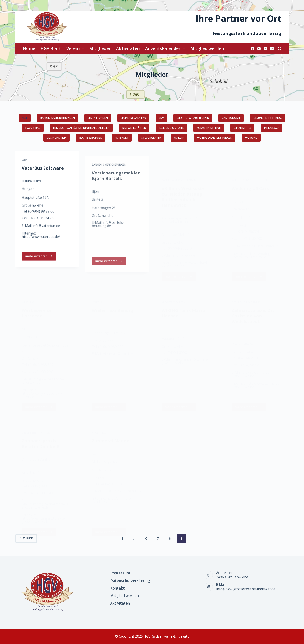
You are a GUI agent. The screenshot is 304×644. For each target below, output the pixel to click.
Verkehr (179, 138)
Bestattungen (98, 118)
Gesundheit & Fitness (268, 118)
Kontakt (117, 588)
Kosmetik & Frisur (209, 128)
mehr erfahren (39, 263)
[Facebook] (253, 49)
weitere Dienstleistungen (215, 138)
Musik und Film (56, 138)
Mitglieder (100, 48)
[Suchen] (280, 49)
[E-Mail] (266, 49)
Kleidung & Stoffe (171, 128)
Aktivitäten (128, 48)
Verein (76, 48)
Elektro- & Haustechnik (193, 118)
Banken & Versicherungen (58, 118)
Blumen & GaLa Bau (133, 118)
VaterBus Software (43, 173)
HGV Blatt (51, 48)
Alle (25, 118)
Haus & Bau (33, 128)
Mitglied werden (207, 48)
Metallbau (271, 128)
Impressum (120, 573)
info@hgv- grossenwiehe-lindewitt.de (246, 589)
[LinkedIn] (272, 49)
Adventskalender (166, 48)
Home (29, 48)
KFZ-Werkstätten (134, 128)
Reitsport (122, 138)
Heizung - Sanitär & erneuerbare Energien (81, 128)
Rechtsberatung (91, 138)
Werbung (251, 138)
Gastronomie (231, 118)
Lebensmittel (242, 128)
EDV (161, 118)
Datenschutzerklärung (130, 581)
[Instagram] (259, 49)
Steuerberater (151, 138)
